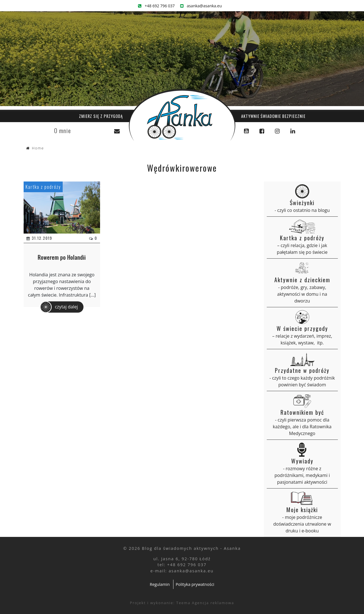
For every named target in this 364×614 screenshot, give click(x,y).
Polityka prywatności (195, 584)
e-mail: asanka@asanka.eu (182, 571)
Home (38, 148)
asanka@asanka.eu (201, 6)
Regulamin (160, 584)
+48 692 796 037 (156, 6)
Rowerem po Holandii (62, 257)
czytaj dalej (59, 307)
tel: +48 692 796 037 (182, 565)
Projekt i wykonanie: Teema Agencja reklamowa (182, 603)
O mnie (63, 131)
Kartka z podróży (43, 187)
